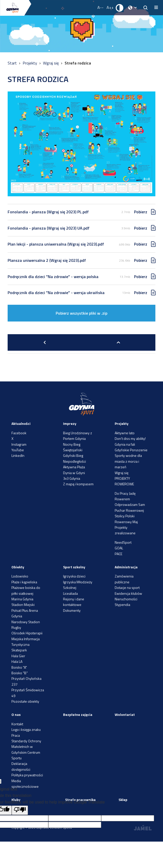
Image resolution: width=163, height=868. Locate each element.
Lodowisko (20, 576)
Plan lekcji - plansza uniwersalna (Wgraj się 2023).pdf (56, 244)
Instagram (19, 444)
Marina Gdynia (22, 599)
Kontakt (17, 724)
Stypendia (122, 605)
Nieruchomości (126, 599)
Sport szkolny (74, 567)
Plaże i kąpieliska (24, 582)
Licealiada (70, 593)
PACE (118, 554)
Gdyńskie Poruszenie (131, 450)
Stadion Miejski (23, 605)
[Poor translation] (20, 810)
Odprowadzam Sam (130, 504)
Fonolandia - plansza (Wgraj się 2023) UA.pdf (49, 228)
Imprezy (70, 423)
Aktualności (21, 423)
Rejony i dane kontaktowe (74, 602)
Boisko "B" (20, 673)
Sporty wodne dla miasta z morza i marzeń (128, 461)
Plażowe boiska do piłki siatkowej (26, 590)
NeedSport (123, 542)
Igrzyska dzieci (74, 576)
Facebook (19, 433)
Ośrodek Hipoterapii (27, 633)
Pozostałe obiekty (25, 701)
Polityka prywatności (27, 775)
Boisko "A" (19, 667)
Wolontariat (125, 714)
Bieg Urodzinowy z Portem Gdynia (78, 436)
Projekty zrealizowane (125, 530)
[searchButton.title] (145, 8)
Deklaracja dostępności (21, 766)
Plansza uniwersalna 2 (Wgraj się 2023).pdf (47, 260)
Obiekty (18, 567)
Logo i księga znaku (26, 729)
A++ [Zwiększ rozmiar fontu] (110, 7)
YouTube (18, 450)
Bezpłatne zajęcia (78, 714)
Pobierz (141, 212)
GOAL (119, 548)
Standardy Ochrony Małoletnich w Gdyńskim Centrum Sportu (26, 749)
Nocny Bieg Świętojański (73, 447)
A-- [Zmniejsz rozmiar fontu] (100, 7)
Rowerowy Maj (126, 522)
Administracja (126, 567)
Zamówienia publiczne (124, 579)
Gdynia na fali (125, 444)
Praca (16, 735)
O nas (16, 714)
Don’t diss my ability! (130, 438)
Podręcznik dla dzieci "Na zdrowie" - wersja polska (53, 277)
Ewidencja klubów (128, 593)
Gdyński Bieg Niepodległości (75, 458)
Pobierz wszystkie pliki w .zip (81, 313)
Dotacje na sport (127, 588)
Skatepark (19, 650)
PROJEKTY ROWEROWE (124, 481)
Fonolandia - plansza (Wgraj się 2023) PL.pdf (48, 212)
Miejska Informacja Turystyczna (26, 642)
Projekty (30, 63)
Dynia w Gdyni (74, 473)
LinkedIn (18, 455)
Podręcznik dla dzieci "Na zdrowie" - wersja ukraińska (56, 293)
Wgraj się (51, 63)
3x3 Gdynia (72, 478)
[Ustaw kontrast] (120, 8)
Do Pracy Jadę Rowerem (125, 496)
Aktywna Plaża (74, 467)
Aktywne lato (125, 433)
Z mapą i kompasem (78, 484)
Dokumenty (72, 610)
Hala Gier (18, 656)
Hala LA (17, 661)
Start (13, 63)
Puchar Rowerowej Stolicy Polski (129, 513)
